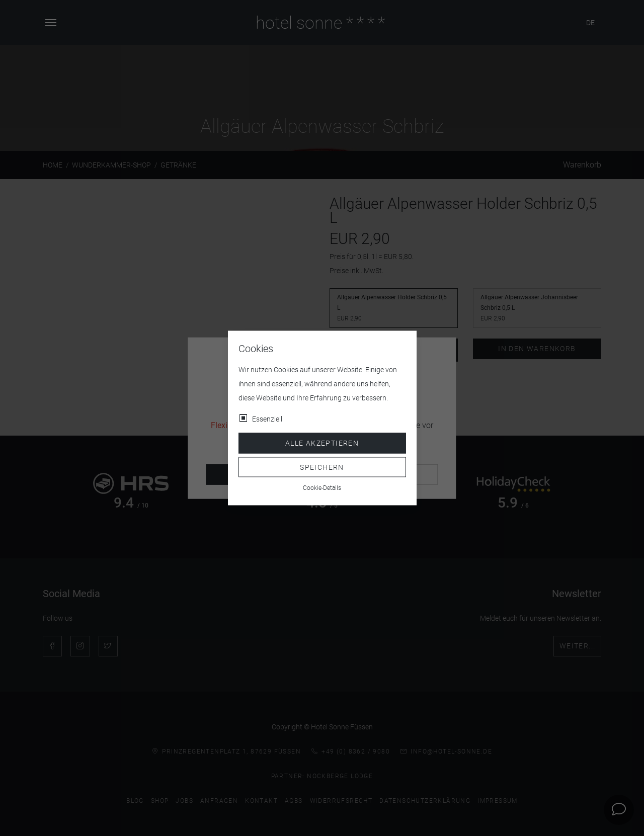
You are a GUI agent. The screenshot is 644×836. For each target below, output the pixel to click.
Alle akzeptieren (322, 443)
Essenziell (267, 419)
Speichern (322, 467)
